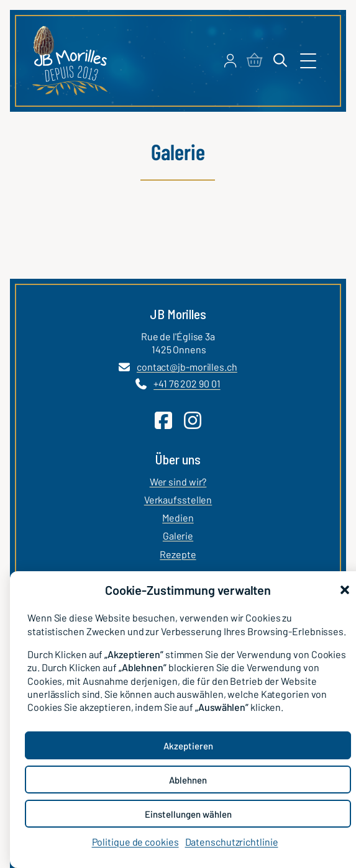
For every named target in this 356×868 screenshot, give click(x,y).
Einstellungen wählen (188, 814)
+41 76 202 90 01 (187, 384)
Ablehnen (188, 780)
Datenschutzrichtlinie (232, 842)
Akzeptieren (188, 746)
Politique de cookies (135, 842)
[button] (345, 590)
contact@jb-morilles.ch (187, 367)
